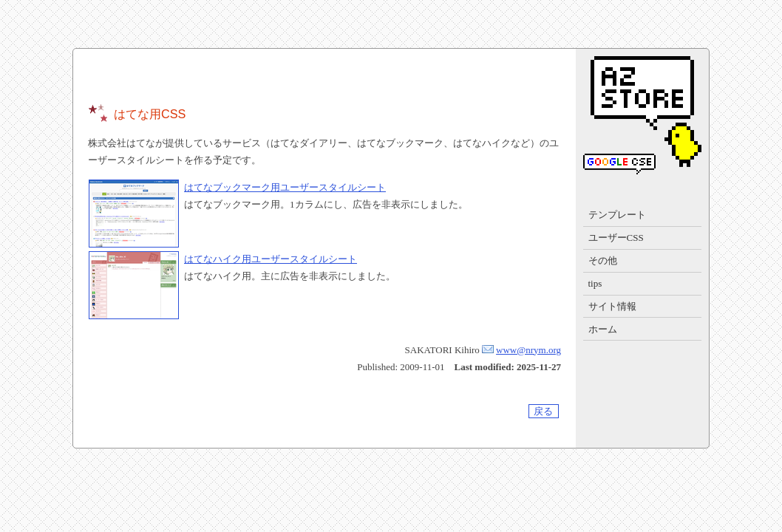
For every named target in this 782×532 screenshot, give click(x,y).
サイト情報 (612, 306)
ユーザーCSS (616, 238)
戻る (543, 411)
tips (595, 283)
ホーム (603, 329)
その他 (603, 260)
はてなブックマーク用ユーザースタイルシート (285, 187)
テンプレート (617, 215)
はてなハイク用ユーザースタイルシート (271, 259)
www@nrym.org (528, 350)
